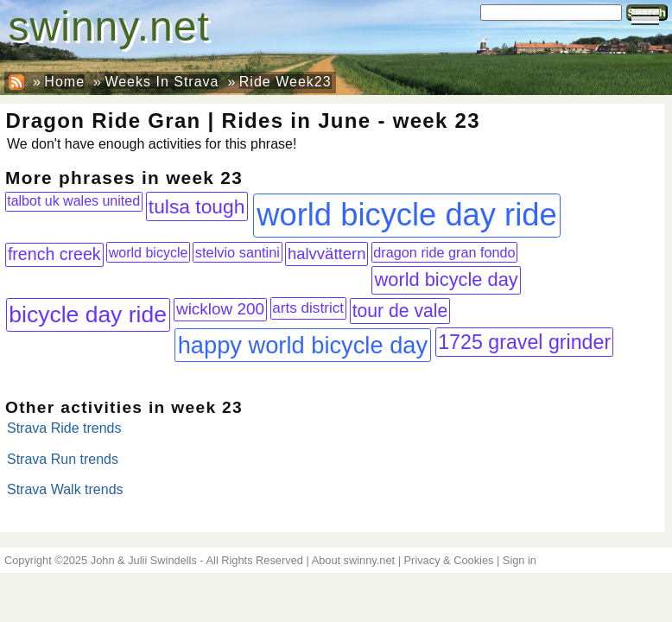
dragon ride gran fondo (444, 252)
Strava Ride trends (64, 428)
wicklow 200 (220, 309)
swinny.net (109, 26)
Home (64, 82)
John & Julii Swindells (144, 560)
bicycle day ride (88, 314)
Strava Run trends (63, 459)
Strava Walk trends (65, 489)
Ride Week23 (285, 82)
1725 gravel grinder (524, 342)
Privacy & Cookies (449, 560)
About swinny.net (354, 560)
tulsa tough (197, 206)
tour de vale (400, 311)
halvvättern (327, 254)
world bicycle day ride (407, 215)
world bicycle (149, 252)
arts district (308, 308)
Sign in (520, 560)
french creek (54, 254)
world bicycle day (446, 279)
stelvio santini (238, 252)
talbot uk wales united (73, 201)
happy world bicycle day (303, 345)
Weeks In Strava (162, 82)
